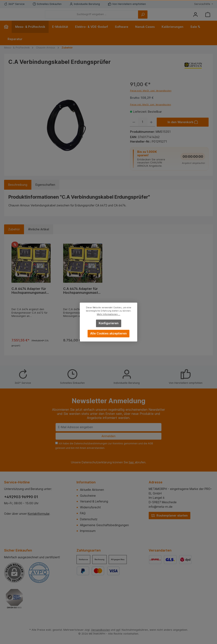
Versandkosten (101, 630)
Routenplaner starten (170, 515)
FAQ (83, 513)
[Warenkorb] (208, 17)
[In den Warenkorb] (183, 128)
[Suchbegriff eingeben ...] (114, 18)
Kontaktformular (39, 514)
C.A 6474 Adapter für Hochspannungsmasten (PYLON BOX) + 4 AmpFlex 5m (31, 297)
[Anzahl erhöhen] (151, 128)
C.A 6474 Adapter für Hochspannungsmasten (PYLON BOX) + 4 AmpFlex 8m (83, 297)
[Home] (8, 33)
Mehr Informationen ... (108, 314)
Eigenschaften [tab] (45, 191)
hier (132, 462)
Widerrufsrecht (90, 507)
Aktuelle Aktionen (92, 490)
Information (86, 482)
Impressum (88, 531)
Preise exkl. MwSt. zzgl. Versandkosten (151, 97)
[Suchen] (165, 18)
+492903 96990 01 (21, 497)
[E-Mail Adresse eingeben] (108, 427)
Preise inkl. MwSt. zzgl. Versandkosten (151, 111)
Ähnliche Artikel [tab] (39, 235)
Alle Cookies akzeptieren (108, 333)
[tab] (18, 191)
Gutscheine (88, 496)
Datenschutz (89, 519)
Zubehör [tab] (14, 235)
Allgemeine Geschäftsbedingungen (104, 525)
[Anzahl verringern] (134, 128)
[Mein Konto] (195, 17)
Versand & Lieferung (94, 501)
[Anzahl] (143, 128)
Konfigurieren (109, 323)
